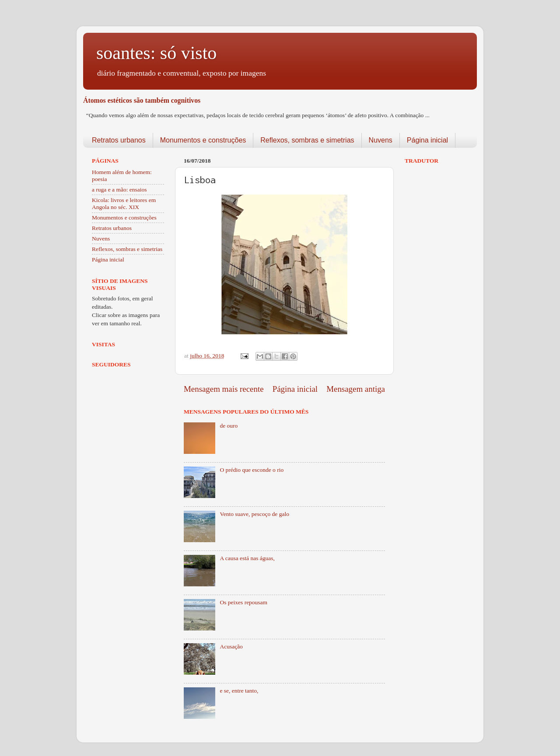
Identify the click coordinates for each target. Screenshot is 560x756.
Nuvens (381, 140)
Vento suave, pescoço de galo (254, 514)
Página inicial (427, 140)
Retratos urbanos (119, 140)
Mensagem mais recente (224, 389)
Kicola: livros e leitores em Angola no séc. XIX (124, 204)
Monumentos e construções (203, 140)
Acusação (231, 646)
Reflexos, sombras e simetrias (307, 140)
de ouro (229, 426)
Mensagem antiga (356, 389)
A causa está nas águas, (247, 558)
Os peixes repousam (243, 602)
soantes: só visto (156, 53)
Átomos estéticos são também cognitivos (142, 100)
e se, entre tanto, (239, 691)
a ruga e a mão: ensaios (119, 190)
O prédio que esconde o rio (252, 470)
